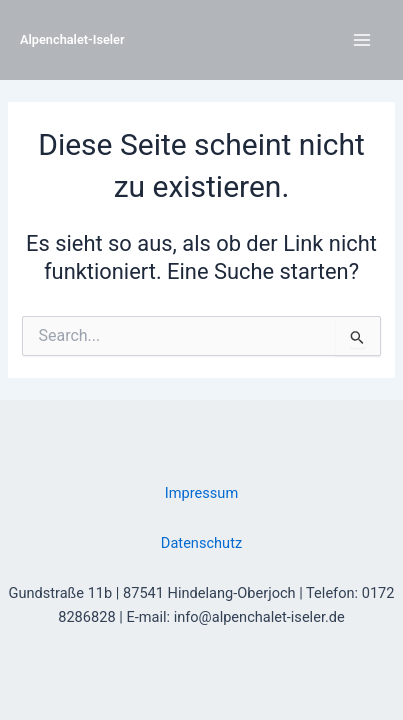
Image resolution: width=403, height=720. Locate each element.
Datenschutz (201, 543)
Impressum (201, 493)
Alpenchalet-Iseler (72, 39)
